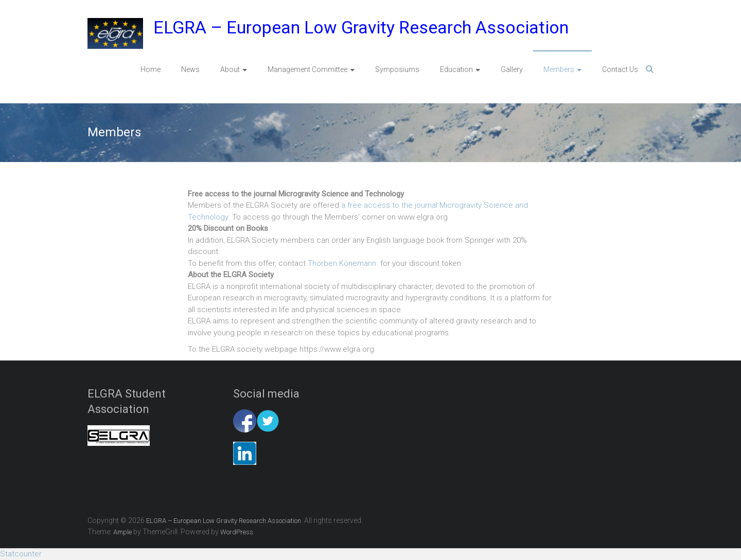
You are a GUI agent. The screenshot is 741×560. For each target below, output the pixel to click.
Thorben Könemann (342, 263)
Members (559, 69)
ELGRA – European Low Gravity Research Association (361, 27)
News (190, 69)
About (230, 69)
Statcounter (21, 554)
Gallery (512, 69)
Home (151, 69)
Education (456, 69)
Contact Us (620, 69)
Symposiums (397, 69)
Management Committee (307, 69)
